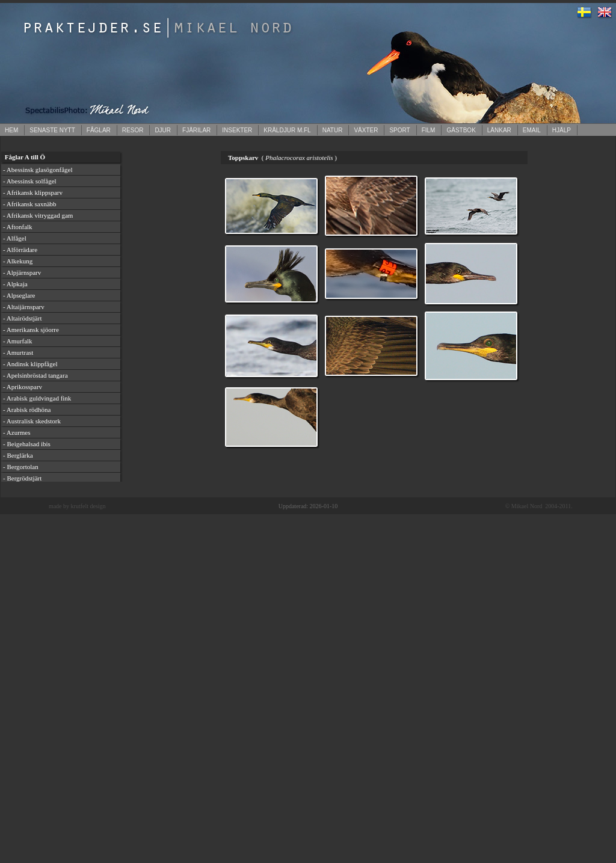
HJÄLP (562, 130)
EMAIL (532, 130)
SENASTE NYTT (52, 130)
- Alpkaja (15, 284)
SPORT (399, 130)
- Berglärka (18, 455)
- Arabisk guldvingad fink (37, 398)
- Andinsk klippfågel (30, 364)
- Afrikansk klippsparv (33, 192)
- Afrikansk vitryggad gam (38, 215)
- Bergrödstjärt (22, 478)
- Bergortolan (21, 467)
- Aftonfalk (18, 227)
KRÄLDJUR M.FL (287, 130)
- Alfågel (15, 238)
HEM (11, 130)
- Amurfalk (18, 341)
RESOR (133, 130)
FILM (429, 130)
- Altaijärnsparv (24, 307)
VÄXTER (366, 130)
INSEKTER (237, 130)
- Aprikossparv (23, 387)
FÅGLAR (99, 130)
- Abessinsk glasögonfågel (38, 170)
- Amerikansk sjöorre (31, 330)
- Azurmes (17, 432)
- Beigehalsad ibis (27, 444)
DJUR (163, 130)
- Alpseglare (19, 295)
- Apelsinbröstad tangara (35, 375)
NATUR (333, 130)
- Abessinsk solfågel (30, 181)
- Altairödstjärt (22, 318)
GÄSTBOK (461, 130)
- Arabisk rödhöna (27, 410)
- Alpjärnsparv (22, 272)
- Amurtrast (18, 352)
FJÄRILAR (196, 130)
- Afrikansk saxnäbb (30, 204)
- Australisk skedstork (32, 421)
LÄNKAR (499, 130)
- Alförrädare (20, 250)
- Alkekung (18, 261)
